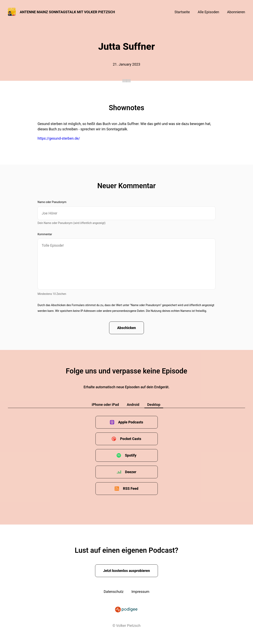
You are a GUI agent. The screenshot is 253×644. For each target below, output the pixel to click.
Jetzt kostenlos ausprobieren (127, 571)
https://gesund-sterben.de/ (59, 138)
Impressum (140, 592)
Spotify (131, 455)
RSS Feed (131, 488)
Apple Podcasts (131, 422)
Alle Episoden (208, 12)
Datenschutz (114, 592)
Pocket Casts (131, 439)
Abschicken (127, 328)
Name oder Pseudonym (52, 202)
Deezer (131, 472)
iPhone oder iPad (105, 405)
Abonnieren (236, 12)
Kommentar (45, 234)
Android (133, 405)
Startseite (182, 12)
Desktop (154, 405)
